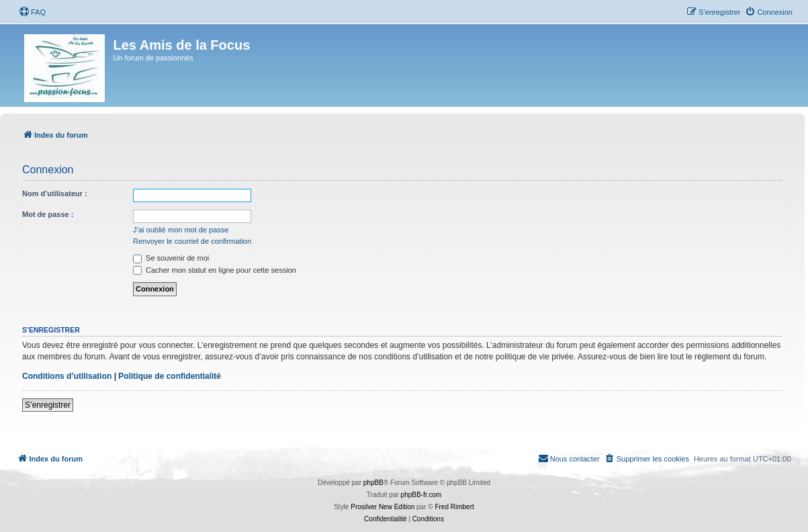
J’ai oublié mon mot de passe (181, 230)
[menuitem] (32, 12)
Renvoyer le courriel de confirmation (192, 241)
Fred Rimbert (454, 507)
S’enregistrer (48, 405)
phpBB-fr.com (421, 495)
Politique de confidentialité (170, 376)
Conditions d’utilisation (67, 376)
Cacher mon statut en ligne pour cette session (215, 270)
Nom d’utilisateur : (55, 193)
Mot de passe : (48, 214)
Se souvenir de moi (171, 258)
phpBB (373, 483)
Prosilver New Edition (383, 507)
